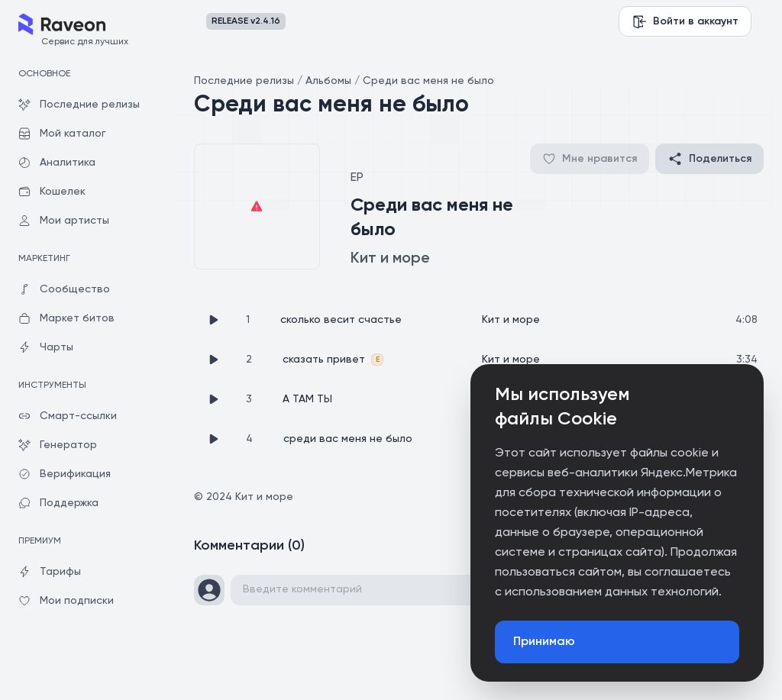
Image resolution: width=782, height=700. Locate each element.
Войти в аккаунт (685, 21)
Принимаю (544, 642)
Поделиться (709, 159)
